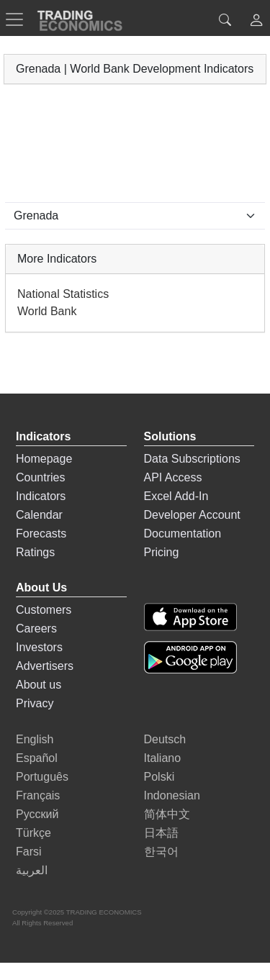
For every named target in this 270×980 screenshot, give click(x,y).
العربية (32, 870)
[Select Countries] (135, 216)
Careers (36, 629)
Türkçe (33, 833)
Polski (159, 777)
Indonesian (172, 795)
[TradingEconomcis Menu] (19, 19)
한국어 (161, 852)
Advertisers (45, 666)
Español (37, 758)
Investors (39, 647)
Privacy (35, 703)
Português (42, 777)
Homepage (44, 459)
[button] (256, 22)
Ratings (35, 552)
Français (38, 795)
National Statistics (63, 294)
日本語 (161, 833)
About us (39, 685)
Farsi (29, 852)
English (35, 739)
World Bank (47, 311)
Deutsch (165, 739)
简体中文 (167, 814)
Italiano (163, 758)
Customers (44, 610)
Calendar (39, 515)
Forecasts (41, 534)
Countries (40, 477)
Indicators (41, 496)
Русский (37, 814)
